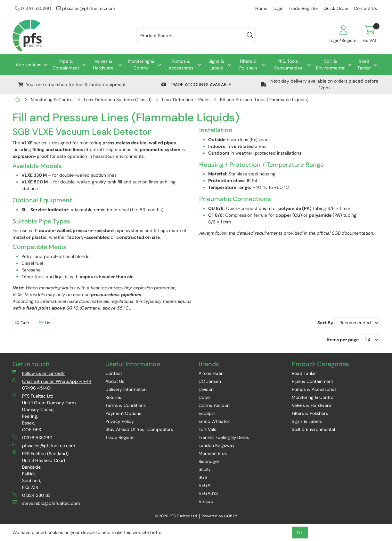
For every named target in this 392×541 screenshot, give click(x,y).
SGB (203, 477)
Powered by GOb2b (220, 516)
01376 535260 (33, 8)
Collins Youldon (214, 405)
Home (261, 8)
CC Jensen (210, 381)
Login (278, 8)
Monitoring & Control (141, 65)
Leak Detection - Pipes (186, 100)
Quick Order (336, 8)
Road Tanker (364, 65)
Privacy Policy (120, 421)
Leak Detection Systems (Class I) (118, 100)
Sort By (325, 323)
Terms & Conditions (126, 405)
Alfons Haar (211, 373)
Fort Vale (208, 429)
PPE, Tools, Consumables (288, 65)
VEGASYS (208, 493)
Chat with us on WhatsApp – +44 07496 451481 (52, 384)
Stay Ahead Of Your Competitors (139, 429)
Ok (300, 532)
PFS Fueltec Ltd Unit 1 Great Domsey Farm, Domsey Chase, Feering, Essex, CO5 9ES (45, 413)
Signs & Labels (216, 65)
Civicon (206, 389)
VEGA (204, 485)
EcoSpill (207, 413)
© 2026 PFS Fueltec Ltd (176, 516)
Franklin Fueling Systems (224, 437)
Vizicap (206, 501)
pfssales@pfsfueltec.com (86, 8)
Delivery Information (126, 389)
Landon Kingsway (217, 445)
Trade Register (303, 8)
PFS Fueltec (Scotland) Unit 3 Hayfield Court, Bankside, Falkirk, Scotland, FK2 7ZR (41, 470)
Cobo (204, 397)
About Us (115, 381)
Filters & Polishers (248, 65)
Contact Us (365, 8)
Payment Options (123, 413)
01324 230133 (32, 495)
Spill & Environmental (331, 65)
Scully (205, 469)
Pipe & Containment (66, 65)
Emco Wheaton (214, 421)
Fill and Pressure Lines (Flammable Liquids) (264, 100)
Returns (113, 397)
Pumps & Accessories (181, 65)
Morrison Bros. (213, 453)
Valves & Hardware (103, 65)
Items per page (343, 340)
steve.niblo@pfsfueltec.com (46, 503)
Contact (114, 373)
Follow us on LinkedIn (39, 373)
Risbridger (209, 461)
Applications (29, 65)
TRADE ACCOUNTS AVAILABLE (196, 85)
